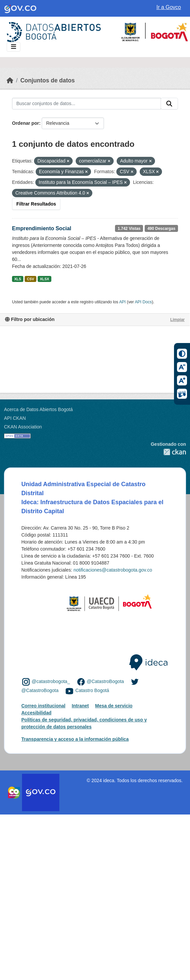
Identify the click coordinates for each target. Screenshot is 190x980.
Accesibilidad (36, 713)
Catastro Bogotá (92, 691)
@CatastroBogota (105, 681)
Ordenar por (25, 123)
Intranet (80, 706)
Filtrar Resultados (36, 204)
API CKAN (15, 418)
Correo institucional (43, 706)
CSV (31, 279)
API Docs (143, 302)
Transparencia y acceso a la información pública (75, 739)
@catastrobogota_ (51, 681)
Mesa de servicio (114, 706)
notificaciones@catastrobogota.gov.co (113, 570)
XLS (18, 279)
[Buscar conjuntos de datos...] (86, 104)
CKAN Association (23, 427)
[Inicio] (10, 80)
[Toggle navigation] (13, 47)
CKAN (168, 452)
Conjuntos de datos (47, 80)
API (122, 302)
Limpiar (177, 320)
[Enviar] (169, 104)
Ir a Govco (169, 7)
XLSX (44, 279)
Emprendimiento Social (42, 228)
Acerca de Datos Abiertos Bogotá (38, 409)
